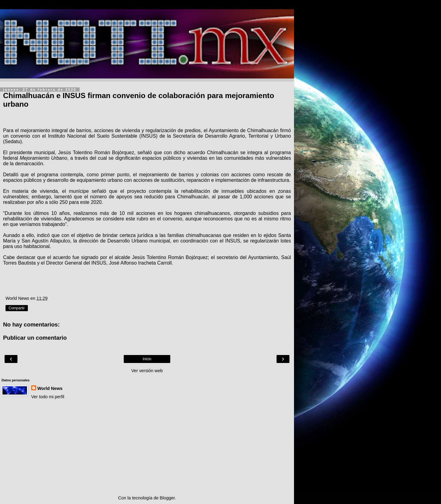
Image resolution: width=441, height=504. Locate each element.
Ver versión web (147, 371)
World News (50, 388)
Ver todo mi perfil (48, 397)
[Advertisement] (147, 447)
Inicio (147, 359)
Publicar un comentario (35, 338)
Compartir (17, 308)
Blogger (167, 498)
